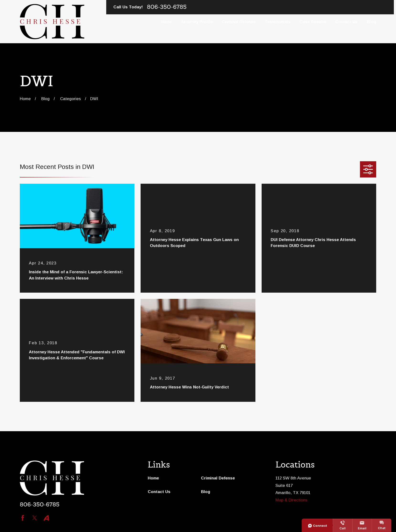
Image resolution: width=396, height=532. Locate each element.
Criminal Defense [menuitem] (239, 22)
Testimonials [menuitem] (278, 22)
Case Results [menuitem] (313, 22)
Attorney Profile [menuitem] (197, 22)
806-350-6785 (167, 7)
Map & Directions (291, 500)
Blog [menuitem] (372, 22)
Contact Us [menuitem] (346, 22)
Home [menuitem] (166, 22)
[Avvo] (46, 518)
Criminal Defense (218, 478)
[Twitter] (35, 518)
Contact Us (159, 492)
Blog (206, 492)
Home (153, 478)
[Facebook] (23, 518)
